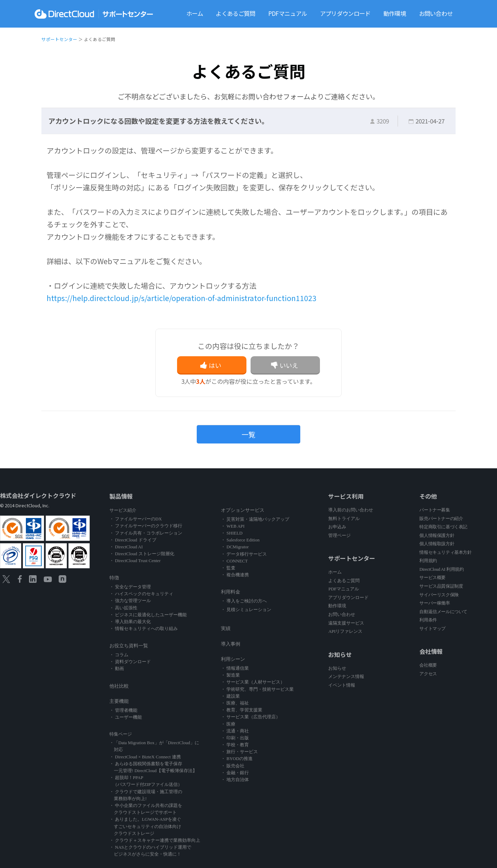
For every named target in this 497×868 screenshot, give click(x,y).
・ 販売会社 (233, 766)
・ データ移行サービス (244, 554)
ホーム (195, 13)
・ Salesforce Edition (240, 540)
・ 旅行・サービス (239, 752)
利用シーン (233, 659)
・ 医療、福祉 (235, 703)
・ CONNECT (234, 561)
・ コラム (119, 655)
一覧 (248, 434)
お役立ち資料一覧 (129, 646)
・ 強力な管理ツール (130, 601)
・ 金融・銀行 (235, 773)
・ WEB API (233, 526)
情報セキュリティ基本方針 (445, 552)
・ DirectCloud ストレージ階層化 (142, 554)
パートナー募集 (435, 510)
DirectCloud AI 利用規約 (441, 569)
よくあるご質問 (235, 13)
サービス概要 (432, 577)
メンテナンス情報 (346, 676)
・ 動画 (117, 669)
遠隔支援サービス (346, 623)
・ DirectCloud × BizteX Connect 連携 (145, 757)
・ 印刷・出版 (235, 738)
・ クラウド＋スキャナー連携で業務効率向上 (155, 840)
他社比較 (119, 686)
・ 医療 (228, 724)
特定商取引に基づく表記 (443, 527)
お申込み (337, 527)
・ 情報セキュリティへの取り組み (144, 628)
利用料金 (231, 592)
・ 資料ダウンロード (130, 662)
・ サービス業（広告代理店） (251, 717)
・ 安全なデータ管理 (130, 587)
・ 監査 (228, 568)
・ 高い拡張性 (123, 608)
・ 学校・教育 (235, 745)
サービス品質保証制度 (441, 586)
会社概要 (428, 665)
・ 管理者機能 (123, 710)
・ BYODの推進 (237, 759)
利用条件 (428, 620)
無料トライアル (344, 518)
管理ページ (339, 535)
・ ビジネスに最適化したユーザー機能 (148, 615)
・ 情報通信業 (235, 668)
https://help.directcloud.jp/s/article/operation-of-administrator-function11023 (182, 298)
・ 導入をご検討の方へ (244, 601)
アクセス (428, 674)
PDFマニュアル (288, 13)
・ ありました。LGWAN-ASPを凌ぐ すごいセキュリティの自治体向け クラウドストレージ (145, 826)
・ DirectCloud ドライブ (133, 540)
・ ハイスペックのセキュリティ (141, 594)
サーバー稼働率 (435, 603)
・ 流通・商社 (235, 731)
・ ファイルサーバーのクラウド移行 (146, 526)
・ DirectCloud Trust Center (135, 561)
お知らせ (337, 668)
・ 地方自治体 (235, 780)
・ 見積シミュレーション (246, 610)
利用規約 (428, 561)
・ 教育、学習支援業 (242, 710)
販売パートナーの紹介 (441, 518)
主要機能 (119, 701)
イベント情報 (342, 685)
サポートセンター (59, 39)
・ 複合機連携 (235, 575)
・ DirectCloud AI (126, 547)
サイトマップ (432, 628)
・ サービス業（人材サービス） (253, 682)
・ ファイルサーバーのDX (136, 519)
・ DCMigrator (235, 547)
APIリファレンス (345, 631)
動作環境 (395, 13)
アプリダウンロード (345, 13)
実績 (226, 628)
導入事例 (231, 644)
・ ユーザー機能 (126, 717)
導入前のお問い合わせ (351, 510)
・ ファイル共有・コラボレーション (146, 533)
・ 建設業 (230, 696)
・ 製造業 (230, 675)
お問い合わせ (436, 13)
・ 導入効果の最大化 (130, 622)
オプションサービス (243, 510)
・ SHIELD (232, 533)
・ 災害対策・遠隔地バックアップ (255, 519)
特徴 (114, 578)
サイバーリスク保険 (439, 595)
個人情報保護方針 (437, 535)
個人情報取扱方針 (437, 544)
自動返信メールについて (443, 612)
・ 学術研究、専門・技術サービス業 (257, 689)
